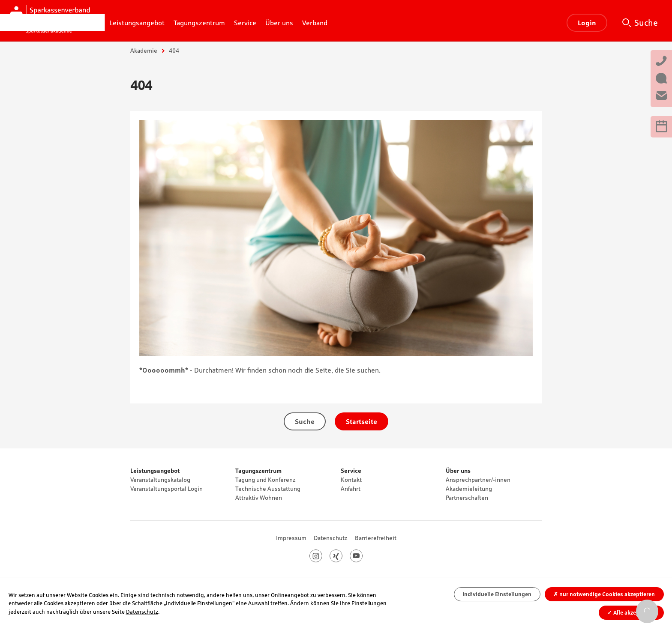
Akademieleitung (469, 489)
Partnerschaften (467, 498)
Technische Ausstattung (268, 489)
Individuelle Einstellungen (497, 594)
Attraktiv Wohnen (259, 498)
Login (587, 23)
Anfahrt (351, 489)
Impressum (291, 538)
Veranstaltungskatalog (160, 480)
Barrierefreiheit (376, 538)
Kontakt (351, 480)
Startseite (361, 421)
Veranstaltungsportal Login (166, 489)
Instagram (322, 556)
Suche (646, 23)
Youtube (362, 556)
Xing (342, 556)
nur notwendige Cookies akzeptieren (604, 594)
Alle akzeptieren (631, 613)
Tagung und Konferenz (265, 480)
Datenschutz (331, 538)
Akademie (144, 51)
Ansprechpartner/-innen (478, 480)
